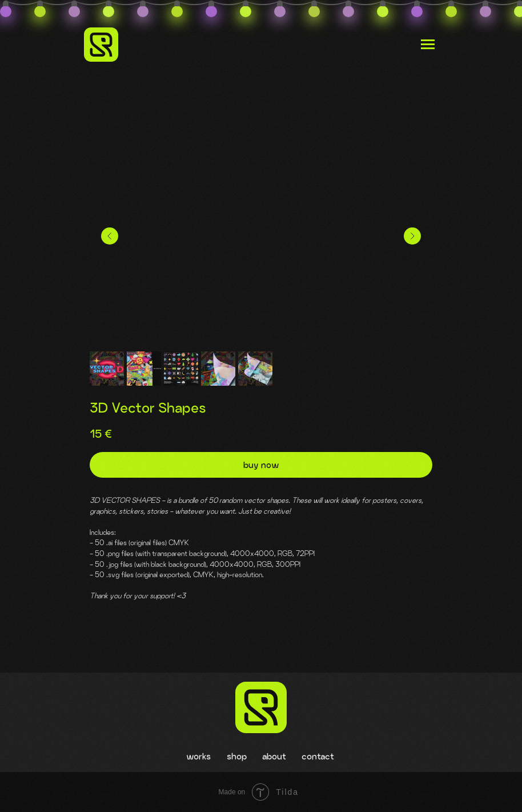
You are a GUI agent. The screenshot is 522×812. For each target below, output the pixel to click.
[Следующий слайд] (412, 236)
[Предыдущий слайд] (110, 236)
